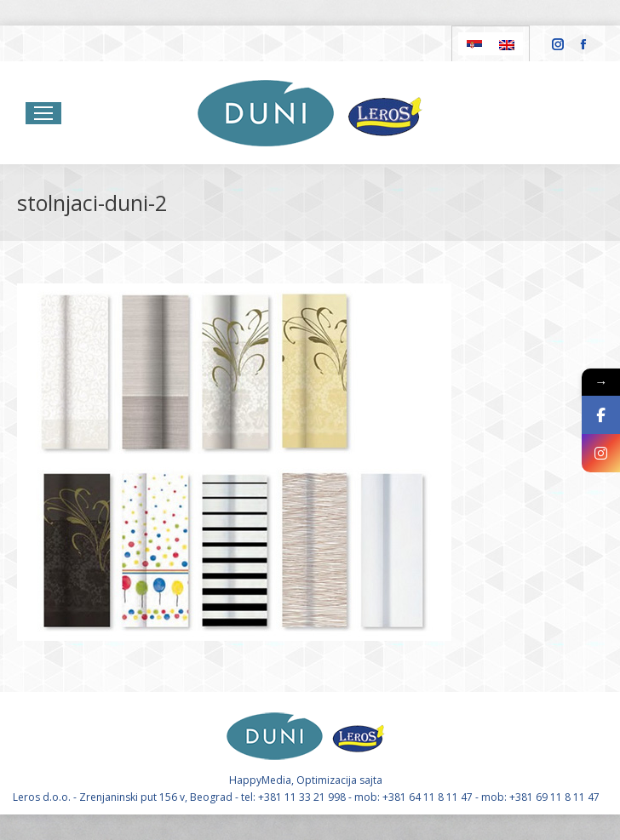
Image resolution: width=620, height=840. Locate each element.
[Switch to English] (507, 44)
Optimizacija (327, 780)
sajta (371, 780)
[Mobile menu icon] (43, 113)
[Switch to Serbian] (474, 44)
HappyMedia (260, 780)
